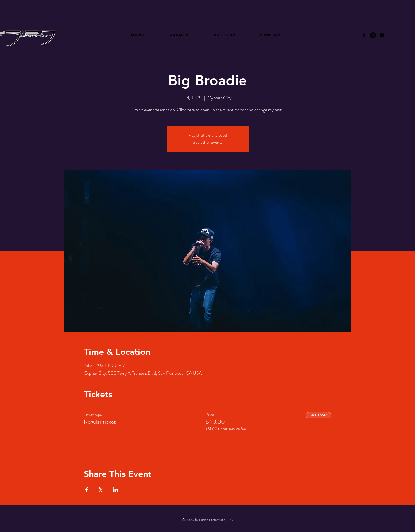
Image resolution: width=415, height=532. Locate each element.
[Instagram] (373, 35)
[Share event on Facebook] (87, 490)
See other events (208, 142)
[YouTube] (382, 35)
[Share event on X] (101, 490)
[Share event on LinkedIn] (115, 490)
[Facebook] (364, 35)
